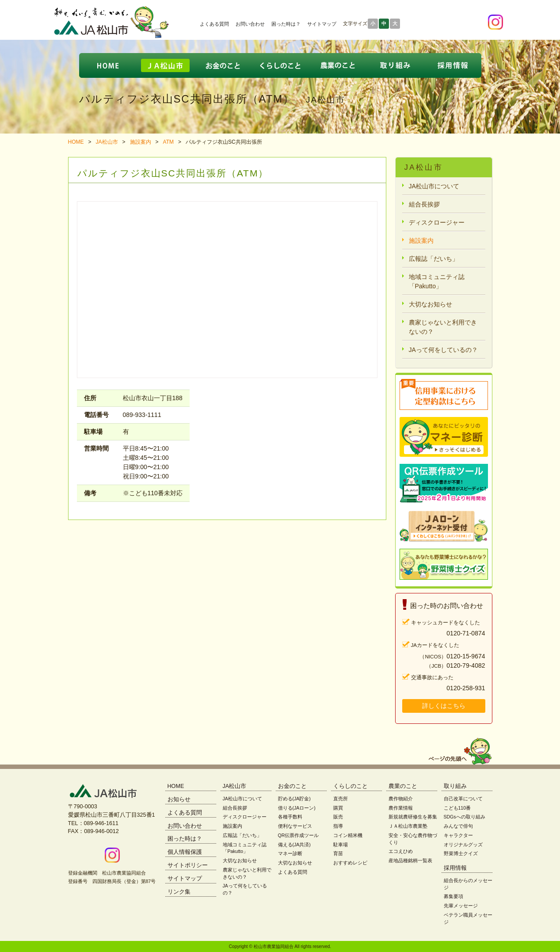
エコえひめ (401, 851)
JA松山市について (434, 186)
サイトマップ (322, 24)
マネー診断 (290, 853)
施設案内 (141, 142)
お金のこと (292, 786)
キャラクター (458, 835)
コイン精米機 (348, 835)
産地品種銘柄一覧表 (410, 860)
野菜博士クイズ (461, 853)
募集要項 (453, 896)
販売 (338, 817)
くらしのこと (350, 786)
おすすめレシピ (350, 863)
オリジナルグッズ (463, 845)
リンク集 (179, 892)
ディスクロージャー (437, 222)
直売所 (341, 799)
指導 (338, 826)
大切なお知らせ (430, 304)
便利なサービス (295, 826)
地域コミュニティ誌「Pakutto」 (437, 281)
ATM (168, 142)
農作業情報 (401, 808)
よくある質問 (214, 24)
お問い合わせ (250, 24)
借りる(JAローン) (297, 808)
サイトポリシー (188, 865)
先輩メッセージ (461, 906)
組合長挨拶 (424, 204)
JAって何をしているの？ (443, 350)
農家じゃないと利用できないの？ (443, 327)
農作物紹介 (401, 799)
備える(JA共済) (294, 845)
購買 (338, 808)
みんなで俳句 (458, 826)
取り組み (455, 786)
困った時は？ (286, 24)
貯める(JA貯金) (294, 799)
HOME (76, 142)
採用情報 (455, 868)
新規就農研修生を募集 (413, 817)
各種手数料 (290, 817)
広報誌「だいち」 (434, 259)
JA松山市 (107, 142)
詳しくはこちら (444, 706)
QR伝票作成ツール (299, 835)
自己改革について (463, 799)
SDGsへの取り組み (465, 817)
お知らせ (179, 799)
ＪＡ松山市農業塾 (408, 826)
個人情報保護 (185, 852)
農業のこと (403, 786)
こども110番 (457, 808)
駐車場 (341, 845)
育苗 (338, 853)
